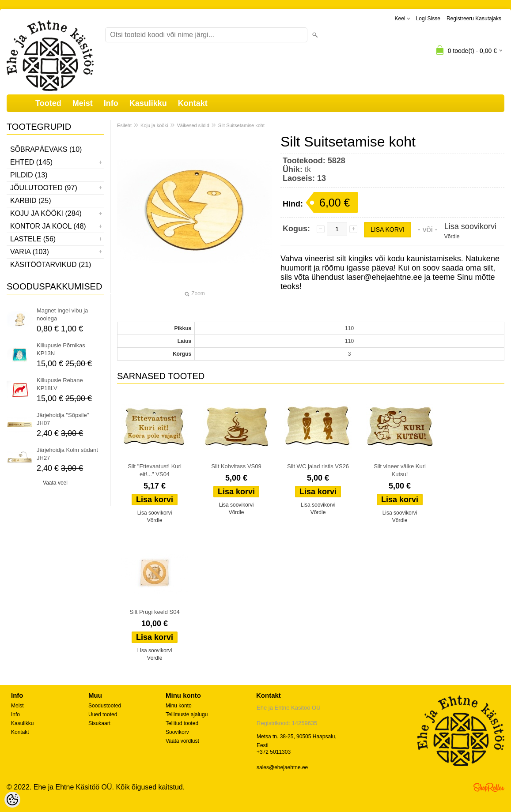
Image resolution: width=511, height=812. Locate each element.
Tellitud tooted (182, 723)
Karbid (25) (30, 201)
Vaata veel (55, 483)
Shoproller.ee (489, 787)
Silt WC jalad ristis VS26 (318, 466)
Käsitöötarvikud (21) (51, 265)
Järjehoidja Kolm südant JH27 (67, 454)
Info (111, 103)
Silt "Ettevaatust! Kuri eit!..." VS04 (155, 470)
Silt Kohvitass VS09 (236, 466)
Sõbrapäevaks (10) (46, 149)
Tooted (48, 103)
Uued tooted (103, 714)
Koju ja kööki (154, 125)
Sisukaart (99, 723)
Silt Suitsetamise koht (241, 125)
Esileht (124, 125)
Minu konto (179, 706)
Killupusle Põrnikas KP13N (61, 349)
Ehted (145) (31, 162)
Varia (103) (30, 252)
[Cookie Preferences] (12, 800)
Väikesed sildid (193, 125)
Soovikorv (177, 732)
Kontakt (193, 103)
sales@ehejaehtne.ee (282, 767)
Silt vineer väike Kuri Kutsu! (400, 470)
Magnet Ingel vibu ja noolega (62, 314)
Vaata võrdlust (182, 741)
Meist (83, 103)
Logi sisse (428, 19)
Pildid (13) (29, 175)
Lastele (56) (33, 239)
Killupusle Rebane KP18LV (60, 384)
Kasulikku (148, 103)
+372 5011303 (274, 752)
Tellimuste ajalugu (187, 714)
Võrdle (452, 237)
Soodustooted (105, 706)
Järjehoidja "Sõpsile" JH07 (63, 419)
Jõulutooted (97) (44, 188)
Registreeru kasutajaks (474, 19)
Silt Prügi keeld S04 (154, 612)
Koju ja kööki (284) (46, 213)
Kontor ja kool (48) (48, 226)
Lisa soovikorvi (470, 226)
